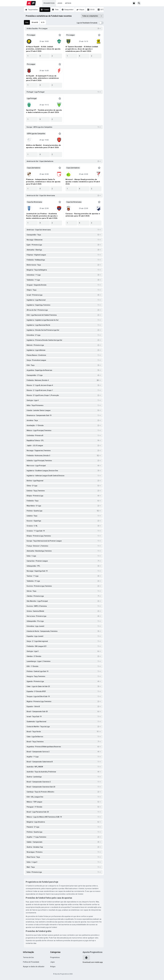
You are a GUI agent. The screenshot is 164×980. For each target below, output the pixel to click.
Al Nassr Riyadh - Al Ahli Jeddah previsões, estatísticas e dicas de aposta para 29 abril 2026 (43, 49)
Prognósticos (49, 3)
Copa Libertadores (34, 168)
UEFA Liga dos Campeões (36, 134)
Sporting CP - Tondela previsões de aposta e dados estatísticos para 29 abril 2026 (44, 111)
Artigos (68, 3)
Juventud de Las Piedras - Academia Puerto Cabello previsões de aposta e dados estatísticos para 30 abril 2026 (42, 216)
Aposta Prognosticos (93, 952)
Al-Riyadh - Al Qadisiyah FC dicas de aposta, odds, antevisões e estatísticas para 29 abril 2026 (42, 78)
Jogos (60, 3)
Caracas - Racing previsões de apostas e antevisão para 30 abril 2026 (83, 215)
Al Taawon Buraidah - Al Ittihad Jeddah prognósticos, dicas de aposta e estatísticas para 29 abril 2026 (82, 49)
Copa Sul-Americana (34, 202)
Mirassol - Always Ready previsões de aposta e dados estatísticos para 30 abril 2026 (83, 182)
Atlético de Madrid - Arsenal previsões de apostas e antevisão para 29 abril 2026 (43, 146)
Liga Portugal (32, 98)
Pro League (31, 35)
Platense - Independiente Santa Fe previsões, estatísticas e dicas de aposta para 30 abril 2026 (43, 182)
